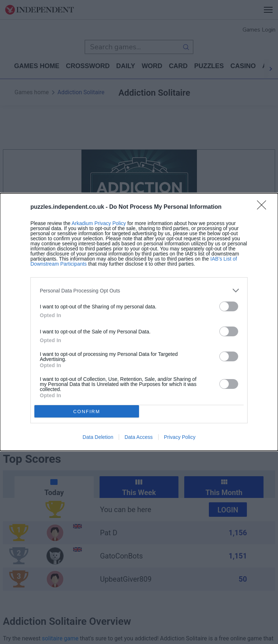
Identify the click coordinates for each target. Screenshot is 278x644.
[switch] (229, 306)
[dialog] (139, 322)
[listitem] (139, 290)
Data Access (139, 437)
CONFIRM (87, 412)
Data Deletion (98, 437)
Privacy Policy (180, 437)
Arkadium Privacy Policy (99, 223)
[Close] (264, 207)
